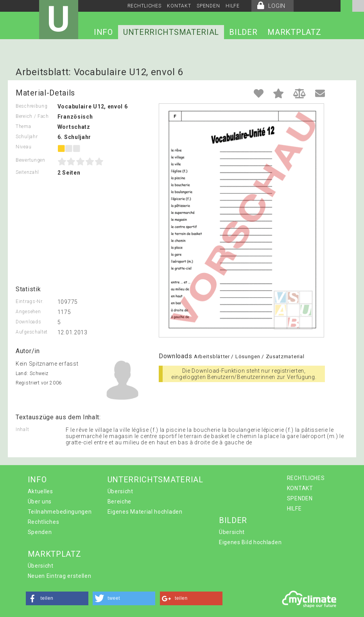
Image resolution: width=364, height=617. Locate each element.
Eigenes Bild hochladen (250, 542)
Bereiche (120, 502)
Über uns (40, 502)
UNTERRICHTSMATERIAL (171, 32)
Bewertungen (30, 160)
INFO (103, 32)
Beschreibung (31, 106)
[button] (57, 598)
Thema (23, 126)
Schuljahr (27, 137)
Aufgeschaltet (32, 332)
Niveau (23, 147)
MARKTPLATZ (294, 32)
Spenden (40, 532)
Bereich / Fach (32, 116)
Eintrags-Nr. (30, 301)
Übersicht (120, 491)
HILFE (233, 6)
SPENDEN (208, 6)
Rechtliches (44, 522)
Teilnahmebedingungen (60, 512)
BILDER (243, 32)
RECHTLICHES (144, 6)
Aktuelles (40, 491)
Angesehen (28, 312)
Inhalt (22, 429)
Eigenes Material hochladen (145, 512)
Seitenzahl (27, 172)
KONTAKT (179, 6)
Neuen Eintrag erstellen (60, 576)
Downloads (28, 322)
